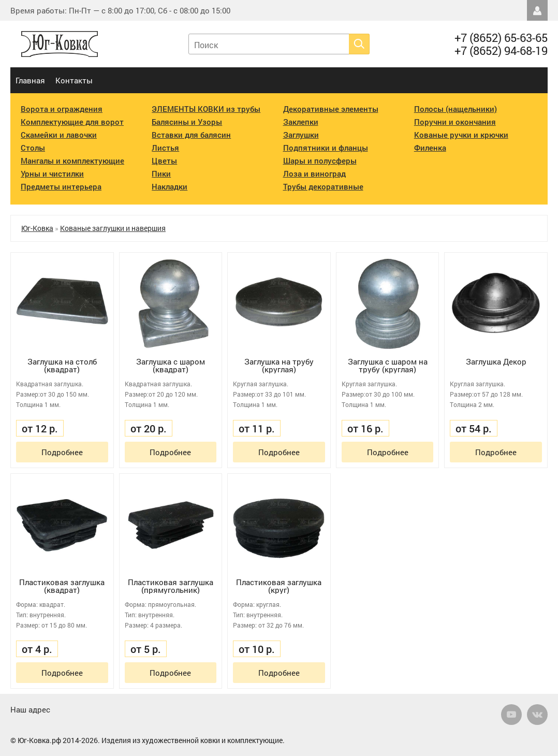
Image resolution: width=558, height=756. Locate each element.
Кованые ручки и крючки (461, 135)
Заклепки (301, 122)
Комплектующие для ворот (72, 122)
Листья (165, 148)
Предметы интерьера (61, 186)
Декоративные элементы (331, 109)
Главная (30, 80)
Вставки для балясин (191, 135)
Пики (161, 173)
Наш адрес (30, 709)
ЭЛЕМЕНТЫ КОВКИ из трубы (206, 109)
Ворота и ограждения (62, 109)
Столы (33, 148)
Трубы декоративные (323, 186)
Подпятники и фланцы (326, 148)
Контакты (74, 80)
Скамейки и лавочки (59, 135)
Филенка (430, 148)
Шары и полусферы (320, 161)
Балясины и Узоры (187, 122)
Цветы (164, 161)
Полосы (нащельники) (456, 109)
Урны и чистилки (52, 173)
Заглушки (301, 135)
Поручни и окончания (455, 122)
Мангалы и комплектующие (72, 161)
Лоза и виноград (314, 173)
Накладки (170, 186)
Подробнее (62, 452)
